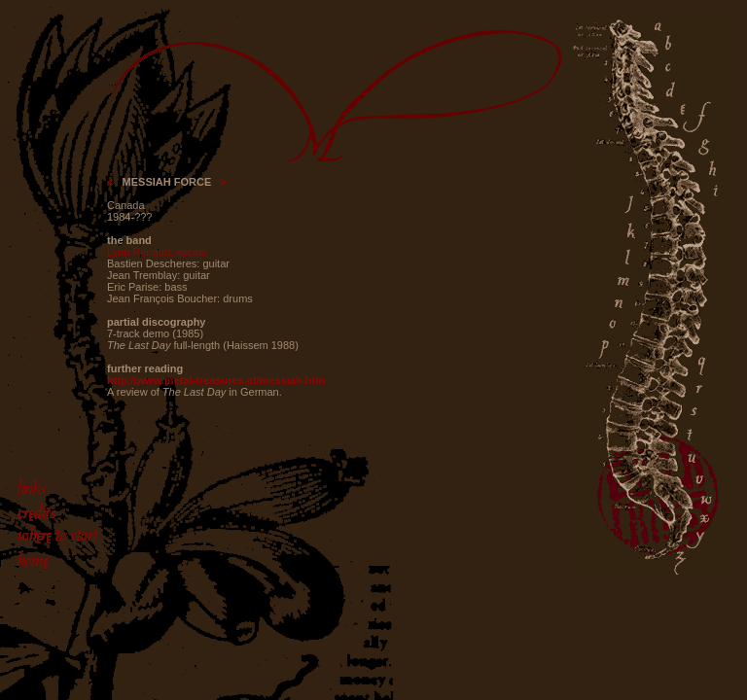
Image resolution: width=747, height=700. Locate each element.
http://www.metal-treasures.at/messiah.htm (216, 380)
